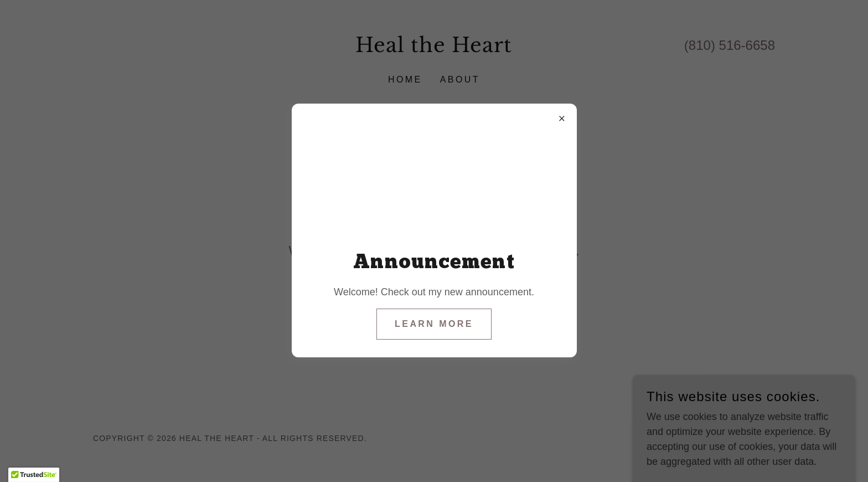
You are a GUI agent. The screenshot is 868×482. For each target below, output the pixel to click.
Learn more (434, 324)
